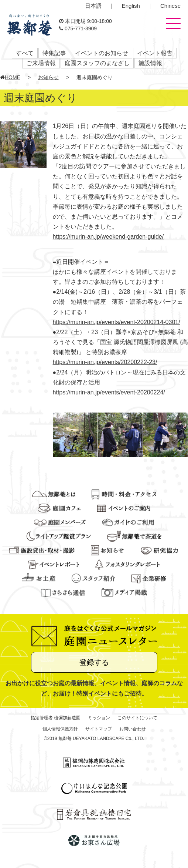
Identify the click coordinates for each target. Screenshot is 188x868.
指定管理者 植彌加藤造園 (56, 718)
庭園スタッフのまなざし (97, 63)
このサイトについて (137, 718)
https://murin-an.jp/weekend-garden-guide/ (108, 237)
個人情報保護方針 (60, 729)
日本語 (93, 6)
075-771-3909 (78, 28)
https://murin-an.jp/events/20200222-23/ (105, 362)
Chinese (170, 6)
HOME (10, 77)
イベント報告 (155, 53)
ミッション (99, 718)
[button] (173, 24)
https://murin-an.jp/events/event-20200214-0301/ (117, 322)
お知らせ (48, 77)
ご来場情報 (41, 63)
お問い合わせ (133, 729)
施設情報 (150, 63)
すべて (25, 53)
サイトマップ (99, 729)
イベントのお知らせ (102, 53)
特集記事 (54, 53)
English (131, 6)
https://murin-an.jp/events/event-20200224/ (109, 392)
